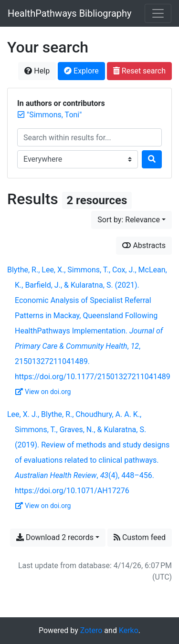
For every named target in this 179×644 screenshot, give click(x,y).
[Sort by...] (132, 220)
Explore (81, 71)
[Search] (152, 159)
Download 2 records (55, 537)
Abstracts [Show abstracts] (144, 245)
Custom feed (140, 537)
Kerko (129, 630)
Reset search (139, 71)
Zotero (91, 630)
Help (37, 71)
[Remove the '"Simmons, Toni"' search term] (54, 115)
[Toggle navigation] (158, 13)
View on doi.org (43, 392)
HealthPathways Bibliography (70, 13)
